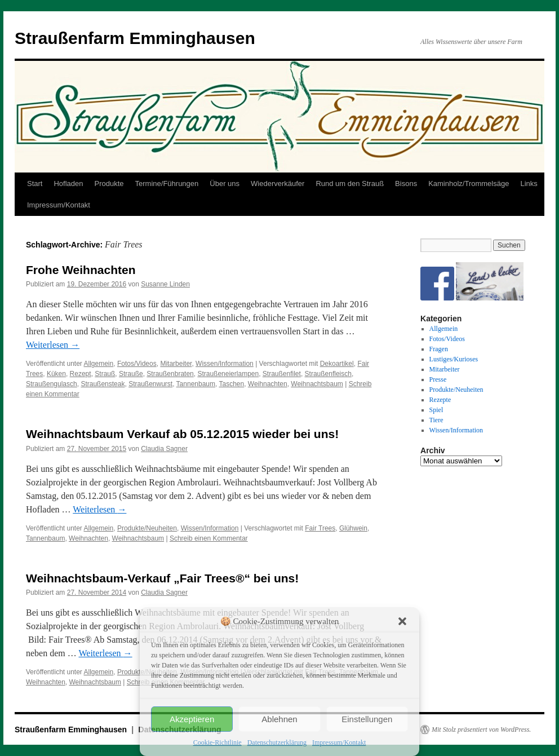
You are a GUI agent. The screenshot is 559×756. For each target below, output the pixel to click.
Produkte (109, 184)
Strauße (131, 374)
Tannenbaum (196, 384)
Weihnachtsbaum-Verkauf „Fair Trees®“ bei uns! (162, 578)
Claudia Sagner (164, 449)
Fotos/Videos (137, 364)
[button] (402, 621)
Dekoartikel (337, 364)
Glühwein (353, 528)
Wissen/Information (225, 364)
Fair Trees (320, 528)
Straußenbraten (170, 374)
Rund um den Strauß (350, 184)
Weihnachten (268, 384)
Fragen (439, 349)
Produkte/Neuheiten (147, 528)
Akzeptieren (192, 719)
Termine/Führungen (167, 184)
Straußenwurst (150, 384)
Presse (438, 379)
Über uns (225, 184)
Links (529, 184)
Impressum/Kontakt (339, 742)
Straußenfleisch (328, 374)
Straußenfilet (282, 374)
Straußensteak (103, 384)
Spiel (436, 410)
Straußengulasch (52, 384)
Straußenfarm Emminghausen (135, 38)
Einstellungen (367, 719)
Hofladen (68, 184)
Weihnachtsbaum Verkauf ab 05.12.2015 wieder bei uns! (182, 434)
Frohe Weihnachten (81, 270)
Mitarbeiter (176, 364)
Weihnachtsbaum (317, 384)
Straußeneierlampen (228, 374)
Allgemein (99, 364)
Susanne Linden (165, 284)
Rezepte (440, 400)
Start (35, 184)
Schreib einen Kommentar (209, 538)
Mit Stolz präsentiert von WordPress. (481, 730)
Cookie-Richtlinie (218, 742)
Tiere (436, 420)
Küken (56, 374)
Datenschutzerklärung (277, 742)
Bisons (406, 184)
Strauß (105, 374)
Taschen (231, 384)
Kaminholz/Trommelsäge (469, 184)
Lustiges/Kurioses (454, 359)
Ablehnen (279, 719)
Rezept (81, 374)
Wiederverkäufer (278, 184)
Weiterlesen (53, 345)
